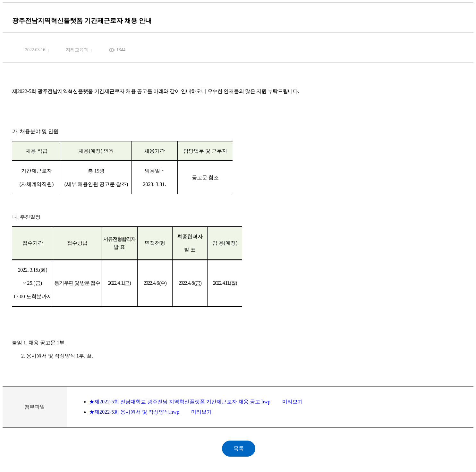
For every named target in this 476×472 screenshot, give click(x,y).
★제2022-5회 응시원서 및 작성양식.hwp (135, 412)
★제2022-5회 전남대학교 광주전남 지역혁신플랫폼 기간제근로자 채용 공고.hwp (180, 402)
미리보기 (293, 402)
